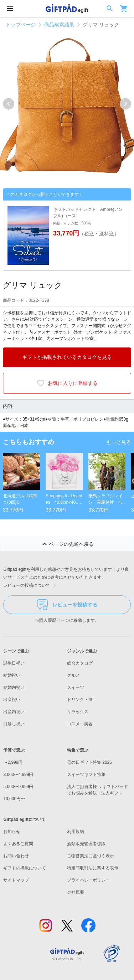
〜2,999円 (13, 762)
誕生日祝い (14, 663)
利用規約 (76, 832)
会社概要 (76, 892)
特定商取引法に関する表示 (93, 868)
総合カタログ (80, 663)
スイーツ (76, 687)
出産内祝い (14, 712)
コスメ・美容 (80, 724)
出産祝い (12, 700)
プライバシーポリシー (88, 880)
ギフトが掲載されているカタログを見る (67, 357)
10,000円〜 (14, 799)
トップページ (21, 25)
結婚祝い (12, 675)
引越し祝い (14, 724)
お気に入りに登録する (67, 383)
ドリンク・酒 (80, 700)
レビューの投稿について (31, 585)
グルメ (73, 675)
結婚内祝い (14, 687)
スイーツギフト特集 (86, 775)
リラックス (78, 712)
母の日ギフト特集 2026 (89, 762)
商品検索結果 (59, 25)
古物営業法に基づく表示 (91, 856)
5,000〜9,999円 (18, 787)
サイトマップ (16, 880)
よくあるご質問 (18, 844)
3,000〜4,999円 (18, 775)
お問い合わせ (16, 856)
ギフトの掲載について (25, 868)
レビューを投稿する (67, 605)
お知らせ (12, 832)
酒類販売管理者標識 (86, 844)
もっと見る (119, 442)
